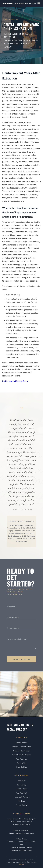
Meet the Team (21, 789)
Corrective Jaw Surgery (21, 751)
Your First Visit (22, 793)
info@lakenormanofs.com (24, 833)
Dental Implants (22, 743)
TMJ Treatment (21, 759)
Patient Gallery (21, 805)
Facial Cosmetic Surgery (21, 755)
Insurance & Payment (21, 797)
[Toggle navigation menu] (39, 3)
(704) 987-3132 (30, 3)
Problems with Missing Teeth (15, 381)
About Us (21, 781)
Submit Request (22, 660)
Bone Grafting (22, 767)
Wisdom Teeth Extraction (22, 747)
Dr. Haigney (22, 785)
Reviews (22, 801)
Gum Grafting (21, 763)
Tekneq (22, 865)
